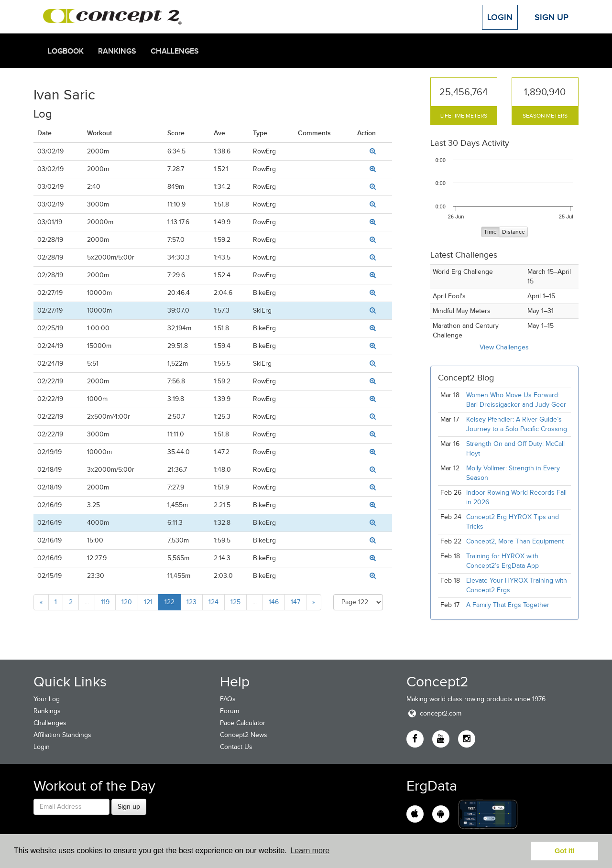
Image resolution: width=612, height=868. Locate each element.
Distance (514, 232)
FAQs (228, 699)
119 (105, 602)
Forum (229, 711)
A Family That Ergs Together (508, 605)
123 (191, 602)
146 (274, 602)
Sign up (129, 806)
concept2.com (434, 713)
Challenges (175, 51)
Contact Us (236, 747)
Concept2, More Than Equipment (515, 541)
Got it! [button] (565, 851)
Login (500, 17)
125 (235, 602)
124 (213, 602)
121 (148, 602)
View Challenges (504, 347)
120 (127, 602)
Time (490, 232)
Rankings (117, 51)
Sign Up (552, 17)
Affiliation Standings (62, 735)
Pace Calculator (243, 723)
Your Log (47, 699)
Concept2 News (244, 735)
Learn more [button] (310, 851)
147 (295, 602)
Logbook (66, 51)
